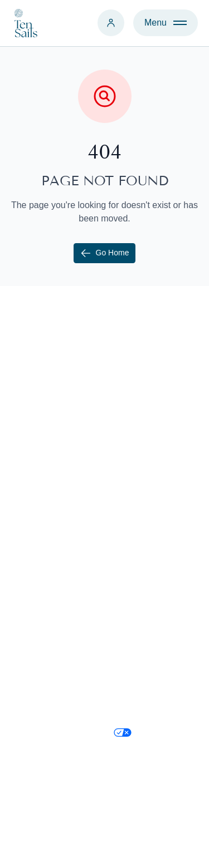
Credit (188, 849)
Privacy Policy (142, 690)
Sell (19, 439)
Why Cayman (140, 439)
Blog (123, 505)
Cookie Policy (141, 668)
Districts (130, 528)
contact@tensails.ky (51, 623)
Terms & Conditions (152, 712)
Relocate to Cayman (154, 461)
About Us (132, 416)
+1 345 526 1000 (45, 601)
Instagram (133, 601)
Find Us (26, 646)
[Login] (111, 23)
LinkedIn (131, 646)
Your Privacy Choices (138, 745)
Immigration (137, 483)
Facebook (133, 623)
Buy (19, 416)
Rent (21, 461)
